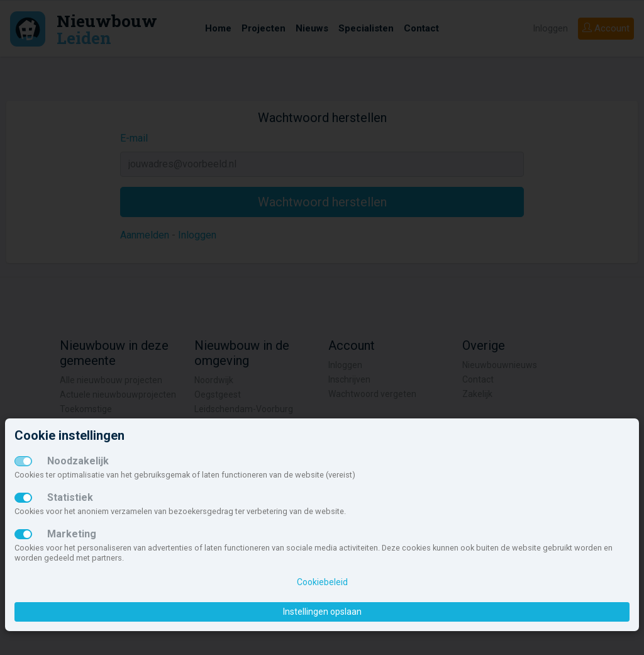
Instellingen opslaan (322, 612)
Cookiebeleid (322, 582)
